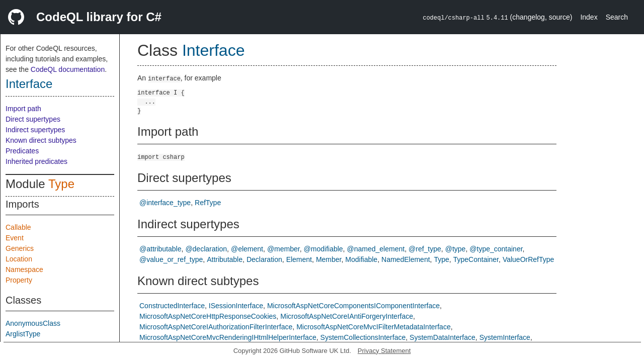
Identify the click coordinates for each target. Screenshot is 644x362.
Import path (23, 109)
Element (299, 259)
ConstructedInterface (172, 306)
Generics (20, 248)
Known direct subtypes (41, 140)
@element (247, 249)
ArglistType (23, 334)
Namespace (24, 269)
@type (456, 249)
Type (61, 184)
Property (19, 280)
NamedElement (406, 259)
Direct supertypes (33, 119)
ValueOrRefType (528, 259)
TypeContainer (476, 259)
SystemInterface (505, 337)
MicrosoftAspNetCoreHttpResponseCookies (208, 316)
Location (19, 259)
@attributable (160, 249)
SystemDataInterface (442, 337)
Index (589, 17)
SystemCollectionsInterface (363, 337)
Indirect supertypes (35, 130)
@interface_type (165, 203)
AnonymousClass (33, 323)
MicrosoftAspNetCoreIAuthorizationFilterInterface (216, 327)
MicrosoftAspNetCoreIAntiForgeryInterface (347, 316)
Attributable (225, 259)
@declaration (206, 249)
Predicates (22, 151)
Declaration (264, 259)
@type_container (496, 249)
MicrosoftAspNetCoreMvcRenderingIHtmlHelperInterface (228, 337)
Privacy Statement (384, 351)
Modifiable (361, 259)
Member (329, 259)
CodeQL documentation (68, 69)
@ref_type (425, 249)
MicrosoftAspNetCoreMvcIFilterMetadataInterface (374, 327)
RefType (208, 203)
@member (284, 249)
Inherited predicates (36, 161)
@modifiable (324, 249)
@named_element (376, 249)
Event (15, 238)
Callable (18, 227)
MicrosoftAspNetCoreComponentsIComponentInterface (353, 306)
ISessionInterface (236, 306)
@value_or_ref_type (171, 259)
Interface (29, 84)
